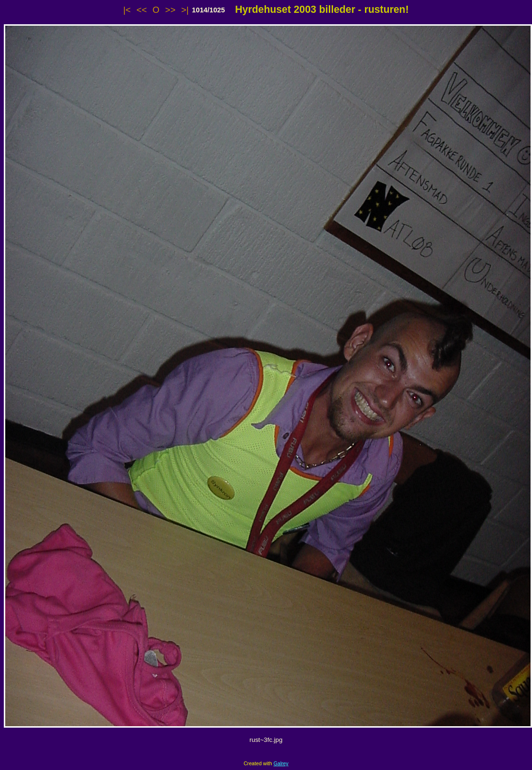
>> (170, 10)
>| (185, 10)
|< (127, 10)
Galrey (281, 763)
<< (142, 10)
